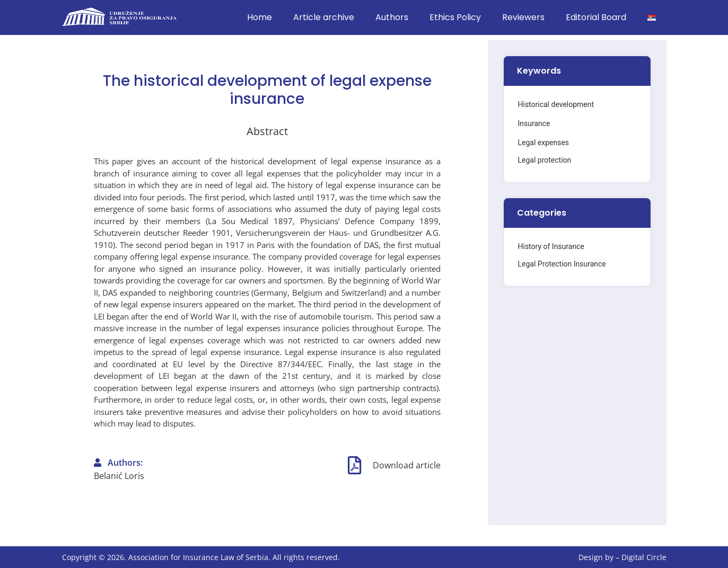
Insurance (534, 123)
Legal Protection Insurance (562, 264)
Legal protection (544, 160)
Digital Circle (644, 557)
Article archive (324, 17)
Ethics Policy (455, 17)
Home (260, 17)
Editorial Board (596, 17)
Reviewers (523, 17)
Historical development (556, 104)
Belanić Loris (119, 476)
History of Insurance (551, 246)
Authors (392, 17)
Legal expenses (543, 143)
